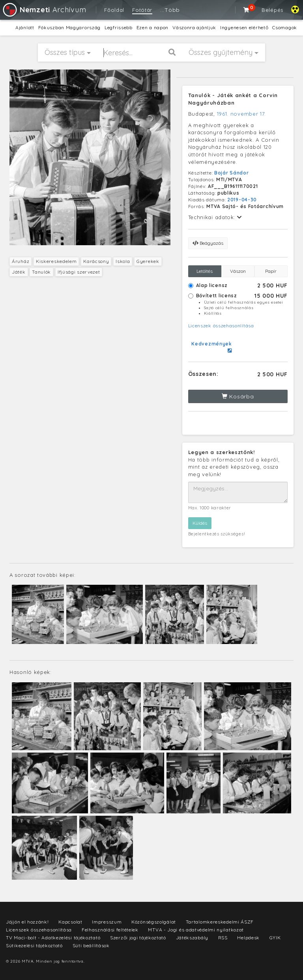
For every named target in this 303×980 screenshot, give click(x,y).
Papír (271, 271)
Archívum (44, 10)
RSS (223, 938)
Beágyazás (208, 243)
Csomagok (285, 27)
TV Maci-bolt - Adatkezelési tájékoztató (53, 938)
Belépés (272, 10)
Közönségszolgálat (154, 922)
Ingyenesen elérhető (244, 27)
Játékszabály (192, 938)
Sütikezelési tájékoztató (34, 945)
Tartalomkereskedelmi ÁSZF (220, 922)
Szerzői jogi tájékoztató (138, 938)
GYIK (275, 938)
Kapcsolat (70, 922)
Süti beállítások (91, 945)
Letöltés (205, 271)
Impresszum (107, 922)
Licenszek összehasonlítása (221, 326)
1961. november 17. (242, 114)
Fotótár (142, 10)
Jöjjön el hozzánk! (27, 922)
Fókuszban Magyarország (69, 27)
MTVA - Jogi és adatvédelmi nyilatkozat (196, 930)
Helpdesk (248, 938)
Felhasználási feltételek (110, 930)
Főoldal (114, 10)
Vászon (238, 271)
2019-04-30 (242, 200)
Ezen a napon (152, 27)
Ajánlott (25, 27)
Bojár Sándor (231, 173)
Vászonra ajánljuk (194, 27)
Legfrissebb (119, 27)
